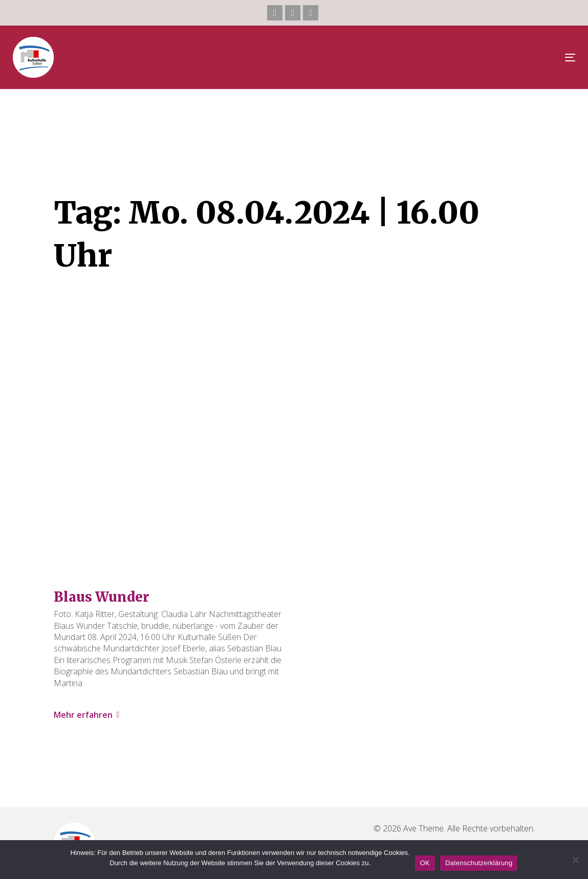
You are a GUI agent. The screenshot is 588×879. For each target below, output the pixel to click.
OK (425, 863)
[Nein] (575, 860)
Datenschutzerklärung (479, 863)
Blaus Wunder (102, 597)
